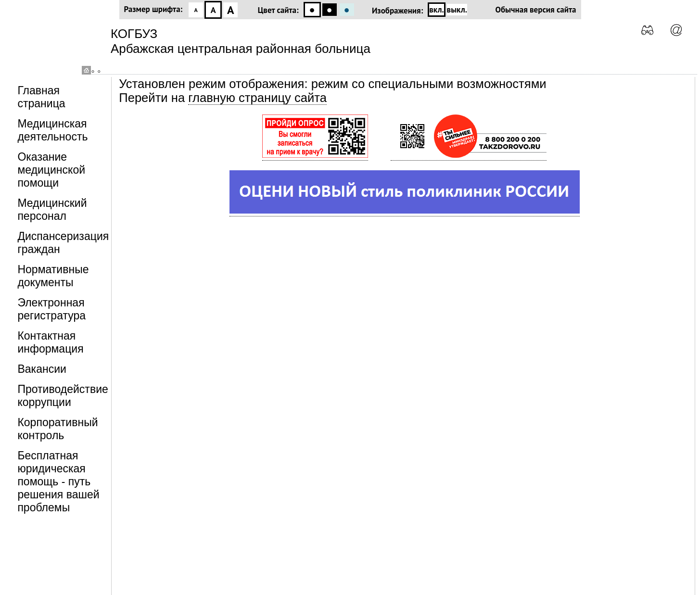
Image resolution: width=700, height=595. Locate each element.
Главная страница (41, 97)
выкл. (457, 10)
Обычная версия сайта (536, 10)
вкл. (436, 10)
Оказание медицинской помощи (51, 170)
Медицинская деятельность (52, 130)
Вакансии (42, 369)
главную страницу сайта (257, 98)
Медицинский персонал (52, 209)
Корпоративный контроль (57, 429)
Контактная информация (50, 342)
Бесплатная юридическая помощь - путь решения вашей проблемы (58, 481)
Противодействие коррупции (63, 396)
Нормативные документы (53, 276)
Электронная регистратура (51, 309)
